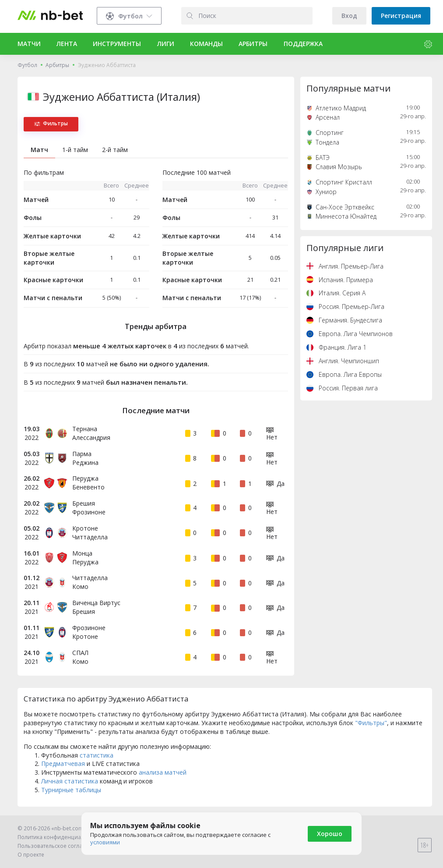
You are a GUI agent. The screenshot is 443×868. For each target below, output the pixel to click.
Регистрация (401, 16)
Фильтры (51, 123)
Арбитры (57, 65)
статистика (97, 755)
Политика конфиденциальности (60, 837)
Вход (349, 16)
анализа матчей (163, 772)
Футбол (27, 65)
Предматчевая (63, 763)
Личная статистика (70, 781)
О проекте (31, 855)
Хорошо (330, 834)
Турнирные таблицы (71, 790)
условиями (105, 842)
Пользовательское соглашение (59, 846)
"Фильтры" (371, 723)
